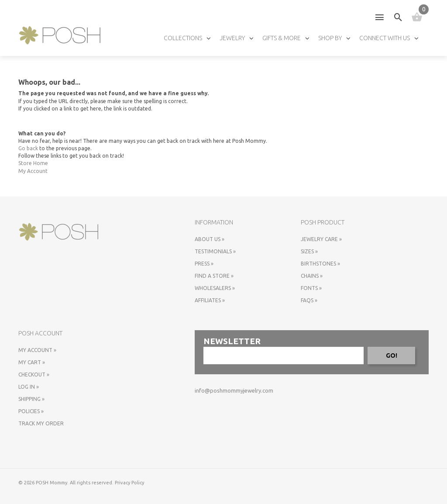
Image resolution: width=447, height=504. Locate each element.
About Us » (210, 239)
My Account (33, 171)
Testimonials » (215, 251)
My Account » (37, 350)
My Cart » (32, 362)
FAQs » (309, 300)
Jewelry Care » (321, 239)
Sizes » (309, 251)
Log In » (29, 387)
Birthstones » (320, 264)
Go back (28, 148)
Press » (204, 264)
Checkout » (34, 375)
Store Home (33, 163)
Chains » (312, 276)
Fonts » (311, 288)
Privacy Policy (129, 483)
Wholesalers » (215, 288)
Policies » (31, 411)
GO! (392, 356)
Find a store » (214, 276)
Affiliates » (210, 300)
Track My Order (41, 423)
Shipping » (31, 399)
